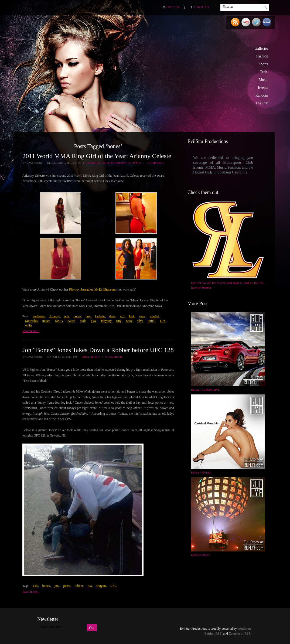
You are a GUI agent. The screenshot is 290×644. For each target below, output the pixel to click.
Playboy (106, 321)
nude (83, 321)
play (94, 321)
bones (77, 316)
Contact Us (202, 7)
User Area (173, 7)
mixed (46, 321)
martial (155, 316)
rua (90, 586)
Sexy (129, 321)
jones (142, 316)
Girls (106, 163)
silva (140, 321)
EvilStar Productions (178, 70)
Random (262, 95)
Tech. (264, 72)
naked (72, 321)
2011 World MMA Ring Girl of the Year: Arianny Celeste (97, 156)
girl (122, 316)
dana (112, 316)
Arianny (54, 316)
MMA (59, 321)
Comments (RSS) (240, 633)
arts (66, 316)
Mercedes (31, 321)
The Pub (262, 103)
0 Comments (155, 163)
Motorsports (121, 163)
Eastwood (34, 163)
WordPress (244, 629)
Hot (131, 316)
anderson (39, 316)
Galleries (261, 48)
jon (57, 586)
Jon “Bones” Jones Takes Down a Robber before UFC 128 (98, 350)
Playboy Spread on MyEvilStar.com (92, 289)
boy (88, 316)
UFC (163, 321)
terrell (152, 321)
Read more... (31, 331)
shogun (101, 586)
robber (79, 586)
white (29, 325)
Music (263, 80)
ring (119, 321)
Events (263, 88)
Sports (263, 64)
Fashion (262, 56)
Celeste (100, 316)
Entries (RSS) (213, 633)
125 (35, 586)
